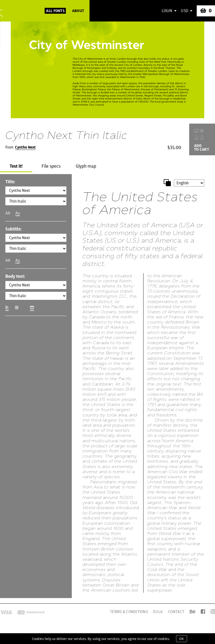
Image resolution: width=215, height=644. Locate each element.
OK (182, 639)
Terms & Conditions (129, 612)
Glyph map (86, 166)
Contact (176, 612)
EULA (158, 612)
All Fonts (55, 11)
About (78, 11)
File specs (51, 166)
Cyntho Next (25, 147)
